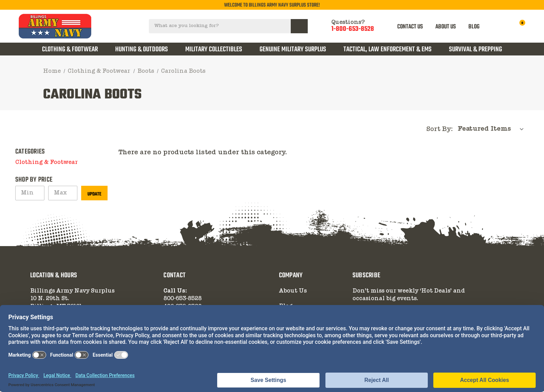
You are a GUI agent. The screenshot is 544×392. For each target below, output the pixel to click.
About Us (293, 292)
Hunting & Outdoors (142, 49)
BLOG (474, 27)
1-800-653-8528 (353, 29)
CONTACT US (410, 27)
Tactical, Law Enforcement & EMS (388, 49)
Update (94, 195)
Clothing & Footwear (70, 49)
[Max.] (63, 194)
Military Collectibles (214, 49)
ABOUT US (446, 27)
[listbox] (493, 130)
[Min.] (30, 194)
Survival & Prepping (475, 49)
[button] (104, 164)
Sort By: (440, 130)
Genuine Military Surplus (293, 49)
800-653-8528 (182, 300)
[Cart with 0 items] (518, 26)
